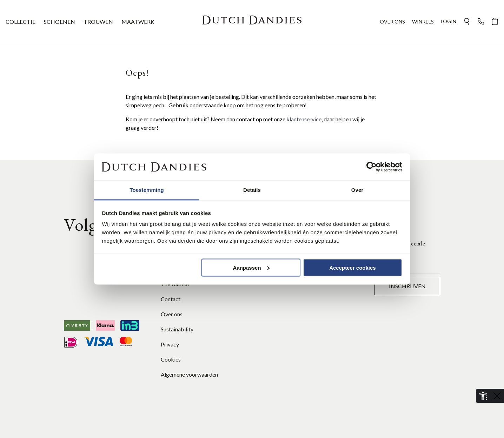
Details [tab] (252, 190)
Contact (171, 299)
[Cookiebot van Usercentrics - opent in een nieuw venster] (372, 167)
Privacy (170, 344)
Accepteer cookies (353, 267)
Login (449, 21)
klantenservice (304, 119)
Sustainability (177, 329)
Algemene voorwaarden (189, 374)
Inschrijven (407, 286)
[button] (467, 21)
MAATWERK (138, 22)
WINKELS (423, 22)
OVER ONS (392, 22)
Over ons (172, 314)
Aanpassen (251, 267)
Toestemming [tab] (147, 190)
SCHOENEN (59, 22)
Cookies (171, 359)
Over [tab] (357, 190)
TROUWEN (98, 22)
